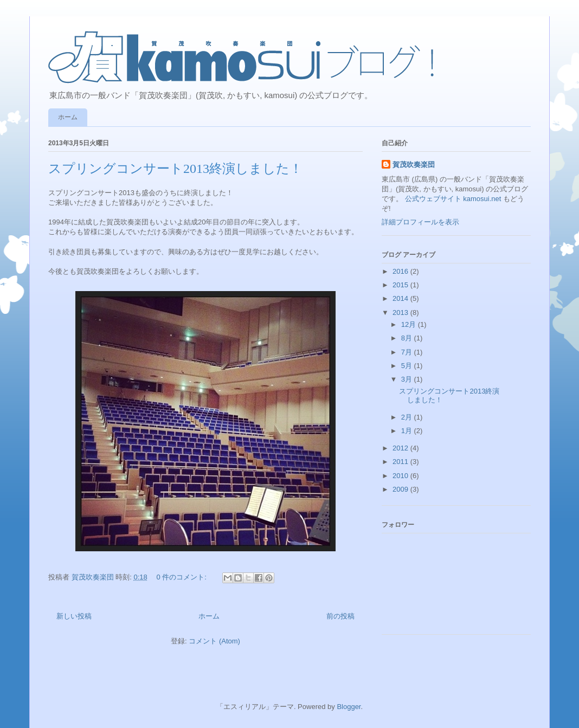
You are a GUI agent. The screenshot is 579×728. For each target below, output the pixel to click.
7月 (408, 352)
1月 (408, 431)
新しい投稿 (74, 616)
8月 (408, 338)
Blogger (349, 707)
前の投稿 (340, 616)
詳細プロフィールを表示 (420, 222)
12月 (410, 324)
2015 (401, 285)
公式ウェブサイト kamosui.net (453, 199)
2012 (401, 448)
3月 (408, 379)
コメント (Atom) (214, 641)
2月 (408, 417)
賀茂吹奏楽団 (414, 165)
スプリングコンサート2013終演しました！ (175, 169)
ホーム (68, 117)
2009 (401, 489)
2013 (401, 313)
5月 (408, 366)
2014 (401, 298)
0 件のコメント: (182, 577)
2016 (401, 271)
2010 (401, 476)
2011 (401, 462)
